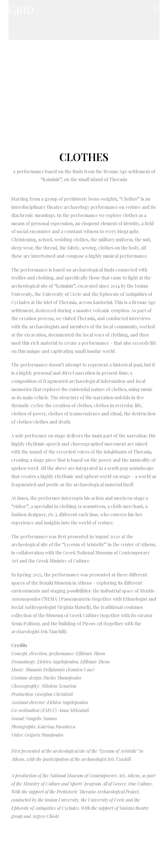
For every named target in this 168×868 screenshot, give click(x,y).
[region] (84, 97)
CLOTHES (84, 157)
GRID (22, 10)
